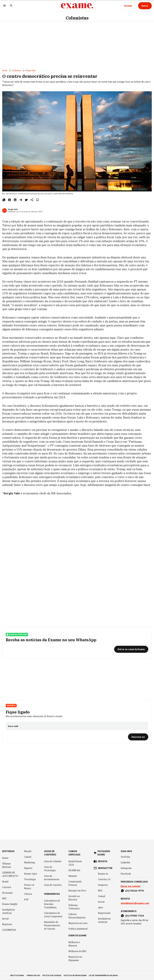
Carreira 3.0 (104, 879)
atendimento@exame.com (135, 903)
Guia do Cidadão (53, 861)
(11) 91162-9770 (134, 891)
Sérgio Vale (31, 71)
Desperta (11, 706)
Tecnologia (30, 879)
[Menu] (4, 6)
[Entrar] (145, 6)
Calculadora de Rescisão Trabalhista (52, 904)
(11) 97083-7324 (134, 916)
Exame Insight (10, 904)
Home (5, 71)
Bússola (73, 876)
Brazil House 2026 (75, 863)
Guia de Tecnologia (50, 869)
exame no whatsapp (17, 635)
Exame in (103, 874)
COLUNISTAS (9, 930)
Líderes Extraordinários (77, 916)
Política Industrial (78, 929)
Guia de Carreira (53, 885)
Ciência (28, 894)
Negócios (7, 924)
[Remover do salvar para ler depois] (37, 200)
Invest (6, 919)
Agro (101, 907)
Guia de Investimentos (52, 878)
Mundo (28, 851)
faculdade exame (104, 853)
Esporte (28, 868)
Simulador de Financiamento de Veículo (52, 925)
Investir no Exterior (74, 898)
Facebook (126, 874)
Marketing (30, 862)
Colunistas (77, 18)
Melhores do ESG (77, 951)
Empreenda (104, 913)
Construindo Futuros (75, 883)
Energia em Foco (77, 891)
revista (103, 861)
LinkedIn (125, 862)
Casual (28, 857)
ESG (4, 898)
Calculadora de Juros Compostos (53, 915)
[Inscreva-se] (138, 737)
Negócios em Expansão (75, 959)
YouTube (125, 857)
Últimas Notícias (7, 865)
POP (26, 900)
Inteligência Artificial (9, 911)
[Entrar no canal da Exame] (131, 649)
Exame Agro (31, 874)
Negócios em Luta (78, 923)
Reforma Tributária (74, 907)
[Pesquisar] (11, 6)
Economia (7, 893)
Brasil (5, 882)
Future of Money (29, 887)
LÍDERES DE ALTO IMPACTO (10, 874)
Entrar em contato (131, 886)
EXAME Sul (74, 870)
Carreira (7, 887)
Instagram (126, 868)
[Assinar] (128, 6)
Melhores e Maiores (74, 944)
